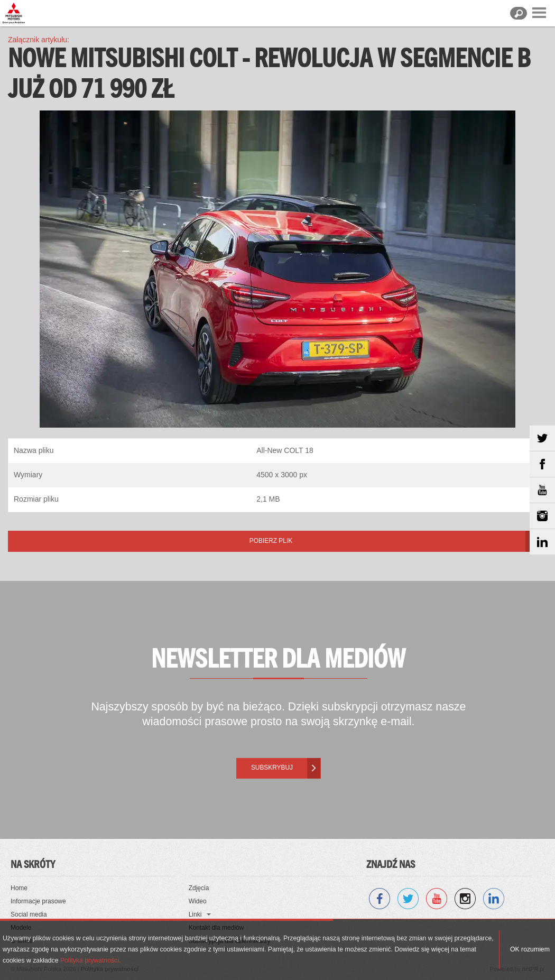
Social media (29, 914)
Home (19, 888)
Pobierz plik (271, 541)
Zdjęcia (199, 888)
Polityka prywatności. (90, 960)
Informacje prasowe (38, 901)
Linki (195, 914)
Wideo (198, 901)
